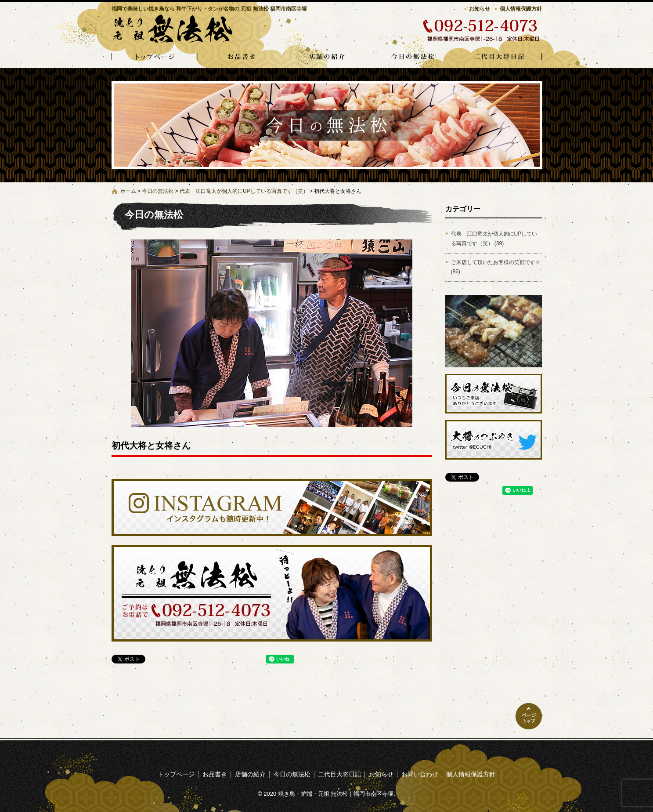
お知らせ (480, 9)
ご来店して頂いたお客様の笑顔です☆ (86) (496, 267)
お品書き (241, 57)
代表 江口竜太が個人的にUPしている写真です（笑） (244, 191)
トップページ (155, 57)
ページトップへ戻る (529, 716)
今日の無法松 (413, 57)
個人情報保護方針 (521, 9)
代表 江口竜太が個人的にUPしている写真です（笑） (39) (494, 239)
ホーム (128, 191)
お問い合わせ (420, 774)
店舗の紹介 (327, 57)
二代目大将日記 (499, 57)
